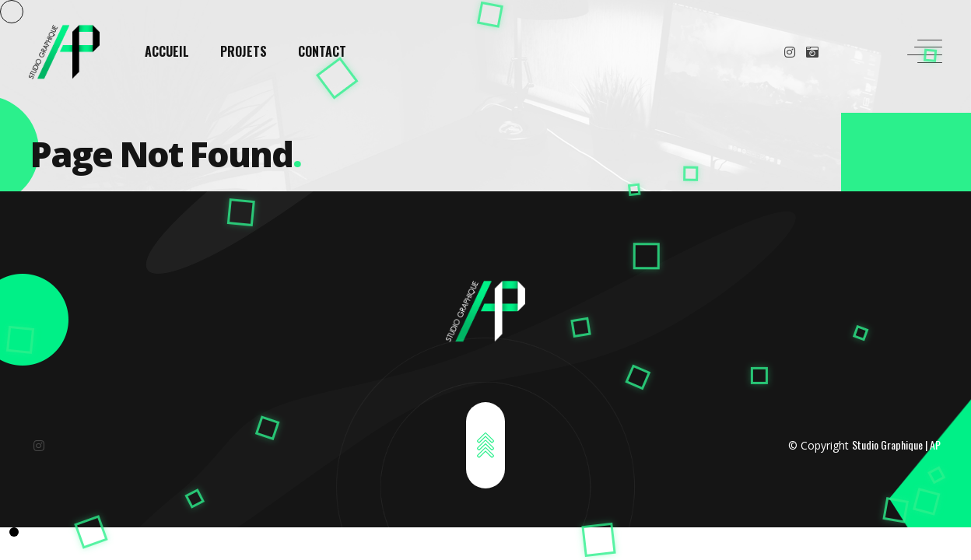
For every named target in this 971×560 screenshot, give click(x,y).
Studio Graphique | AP (896, 444)
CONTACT (322, 51)
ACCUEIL (167, 51)
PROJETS (244, 51)
